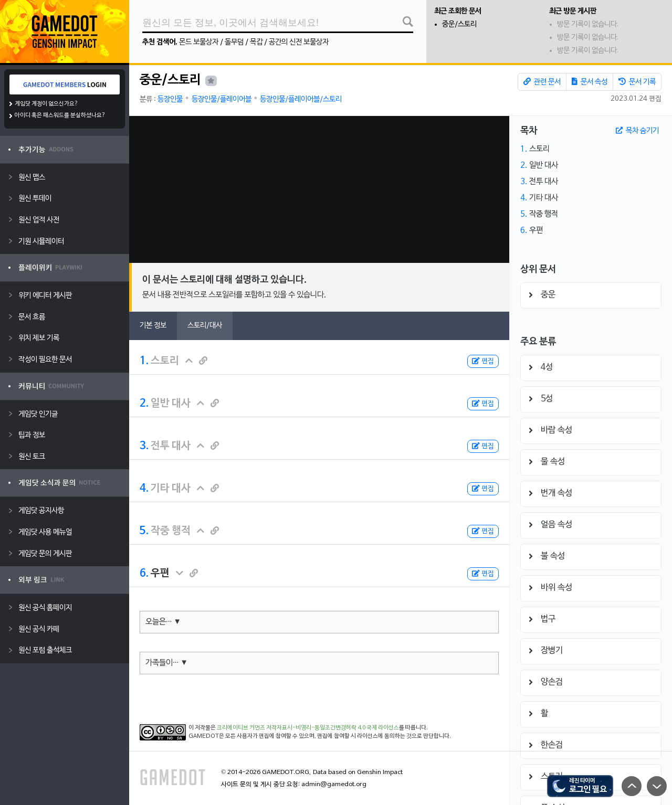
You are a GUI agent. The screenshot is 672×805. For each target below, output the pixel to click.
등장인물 (170, 99)
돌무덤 (234, 42)
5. (144, 531)
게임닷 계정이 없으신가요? (46, 104)
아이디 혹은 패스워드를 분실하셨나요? (60, 115)
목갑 (256, 42)
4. (144, 489)
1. (144, 361)
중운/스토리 (459, 24)
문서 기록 (637, 82)
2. (144, 404)
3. (144, 446)
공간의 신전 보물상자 (299, 42)
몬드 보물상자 (199, 42)
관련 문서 (542, 82)
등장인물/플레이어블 (222, 99)
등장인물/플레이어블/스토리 (301, 99)
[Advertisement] (319, 189)
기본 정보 (153, 326)
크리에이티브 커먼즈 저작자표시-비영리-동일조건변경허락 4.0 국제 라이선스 (308, 728)
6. (144, 574)
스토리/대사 (205, 326)
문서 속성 (590, 82)
